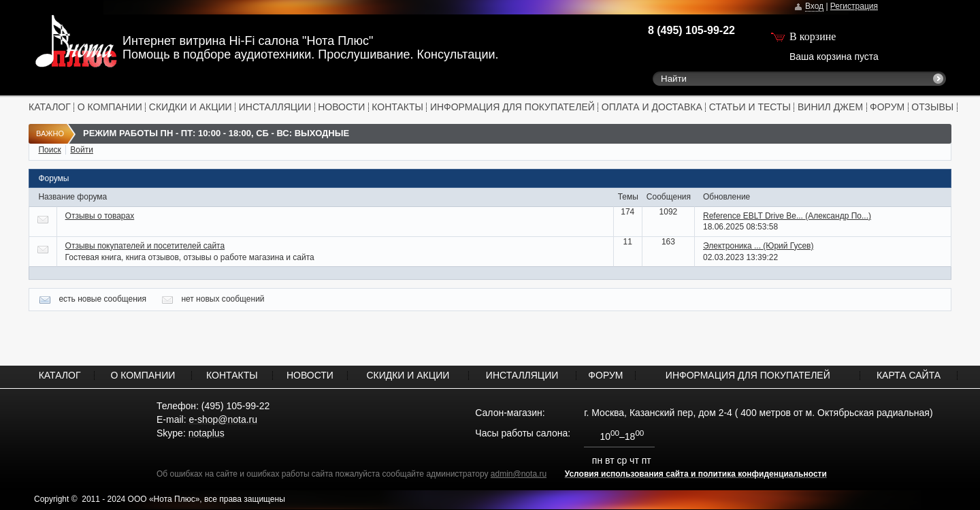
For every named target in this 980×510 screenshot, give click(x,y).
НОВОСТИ (341, 107)
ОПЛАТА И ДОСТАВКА (652, 107)
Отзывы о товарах (100, 216)
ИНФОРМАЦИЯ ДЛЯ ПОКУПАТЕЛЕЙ (512, 107)
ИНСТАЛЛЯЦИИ (275, 107)
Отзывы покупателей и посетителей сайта (145, 246)
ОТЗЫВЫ (932, 107)
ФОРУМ (887, 107)
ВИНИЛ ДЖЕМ (830, 107)
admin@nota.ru (519, 474)
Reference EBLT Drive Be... (787, 216)
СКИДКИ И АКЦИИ (191, 107)
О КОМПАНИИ (110, 107)
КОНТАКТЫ (397, 107)
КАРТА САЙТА (909, 375)
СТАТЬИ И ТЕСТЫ (750, 107)
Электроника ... (758, 246)
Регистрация (854, 6)
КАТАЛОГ (50, 107)
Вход (814, 6)
